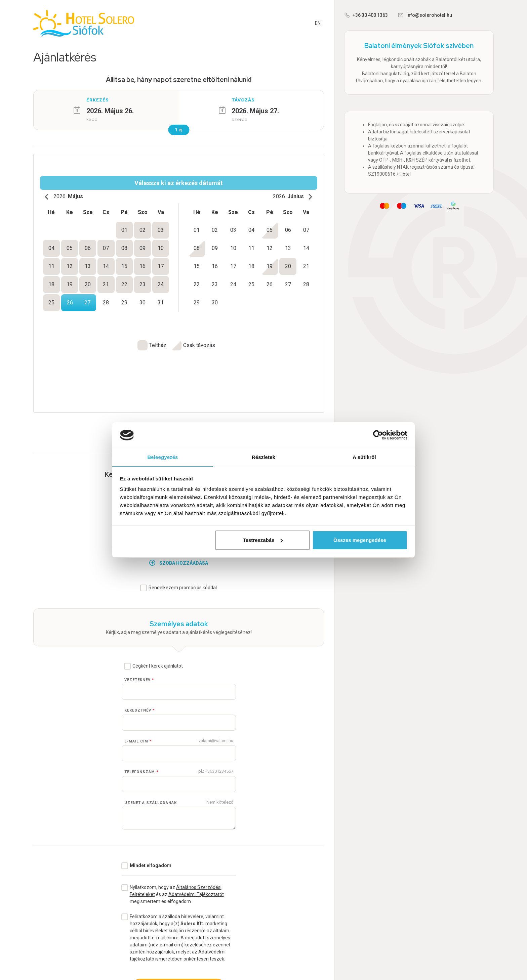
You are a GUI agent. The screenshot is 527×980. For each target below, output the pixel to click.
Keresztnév (140, 652)
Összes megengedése (360, 540)
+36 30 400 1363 (370, 15)
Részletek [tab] (263, 457)
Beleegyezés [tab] (163, 457)
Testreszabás (263, 540)
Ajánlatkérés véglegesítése (179, 928)
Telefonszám (141, 713)
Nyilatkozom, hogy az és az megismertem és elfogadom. (177, 836)
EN (318, 23)
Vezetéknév (139, 621)
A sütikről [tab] (364, 457)
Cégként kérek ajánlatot (158, 607)
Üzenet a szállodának (151, 744)
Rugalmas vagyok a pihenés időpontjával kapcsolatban (183, 374)
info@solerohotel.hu (429, 15)
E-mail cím (138, 683)
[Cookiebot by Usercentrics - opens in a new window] (378, 435)
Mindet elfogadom (151, 807)
